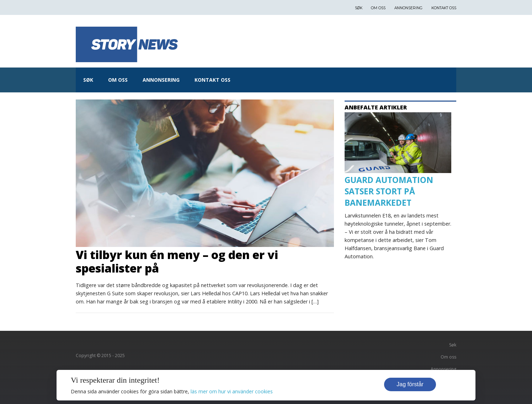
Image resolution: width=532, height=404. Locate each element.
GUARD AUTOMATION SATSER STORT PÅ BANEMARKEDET (389, 191)
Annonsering (408, 8)
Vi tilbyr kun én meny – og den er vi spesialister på (177, 261)
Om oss (378, 8)
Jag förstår (410, 384)
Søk (359, 8)
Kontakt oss (444, 8)
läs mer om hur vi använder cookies (232, 391)
